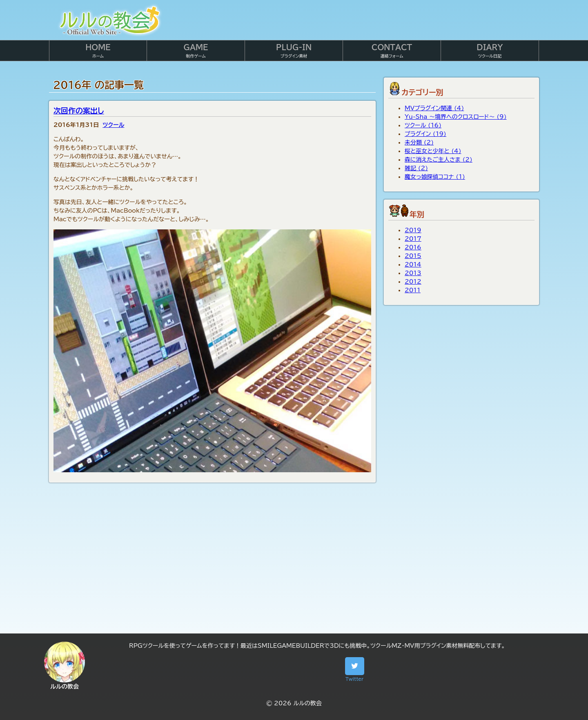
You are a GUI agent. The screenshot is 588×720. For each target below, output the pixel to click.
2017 (413, 239)
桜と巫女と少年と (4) (433, 151)
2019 (413, 230)
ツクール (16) (423, 125)
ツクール (113, 125)
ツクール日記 (490, 51)
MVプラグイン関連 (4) (434, 108)
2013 (413, 273)
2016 (413, 247)
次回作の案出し (79, 111)
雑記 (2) (416, 168)
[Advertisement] (294, 564)
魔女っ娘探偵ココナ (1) (435, 177)
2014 (413, 264)
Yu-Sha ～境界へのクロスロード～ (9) (456, 117)
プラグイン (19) (425, 134)
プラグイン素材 (294, 51)
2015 (413, 256)
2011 (413, 290)
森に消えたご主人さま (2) (439, 160)
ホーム (98, 51)
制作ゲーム (196, 51)
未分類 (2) (419, 142)
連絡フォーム (392, 51)
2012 (413, 282)
